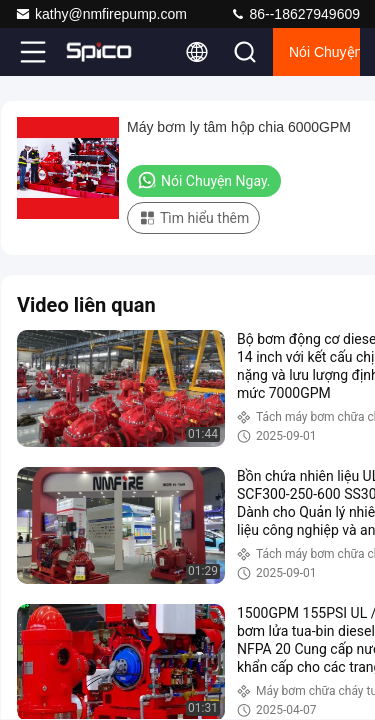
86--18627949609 (295, 14)
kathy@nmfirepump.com (101, 14)
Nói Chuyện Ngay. (324, 52)
